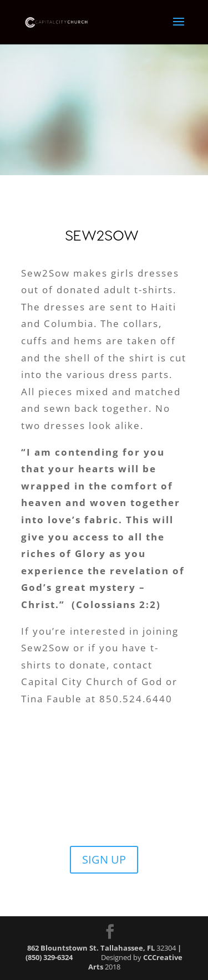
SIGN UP (104, 859)
